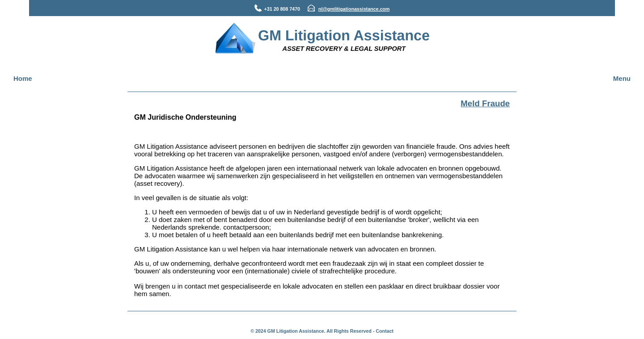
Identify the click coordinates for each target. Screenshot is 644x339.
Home (23, 78)
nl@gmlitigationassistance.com (354, 9)
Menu (622, 78)
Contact (385, 331)
